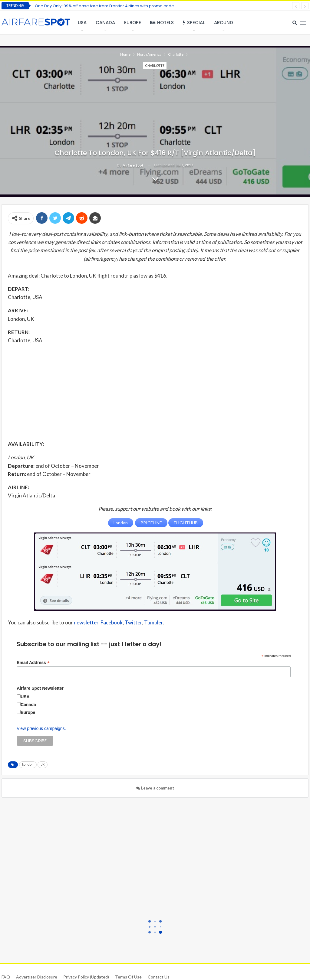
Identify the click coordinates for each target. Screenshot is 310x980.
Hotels (162, 23)
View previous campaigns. (41, 728)
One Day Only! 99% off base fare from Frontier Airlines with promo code (104, 6)
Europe (133, 23)
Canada (105, 23)
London (28, 764)
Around (224, 23)
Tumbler (153, 622)
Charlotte (155, 65)
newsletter (86, 622)
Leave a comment (155, 787)
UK (43, 764)
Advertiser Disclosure (37, 976)
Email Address (33, 662)
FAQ (6, 976)
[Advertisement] (155, 392)
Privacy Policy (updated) (86, 976)
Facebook (112, 622)
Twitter (133, 622)
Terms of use (128, 976)
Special (194, 23)
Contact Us (159, 976)
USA (82, 23)
